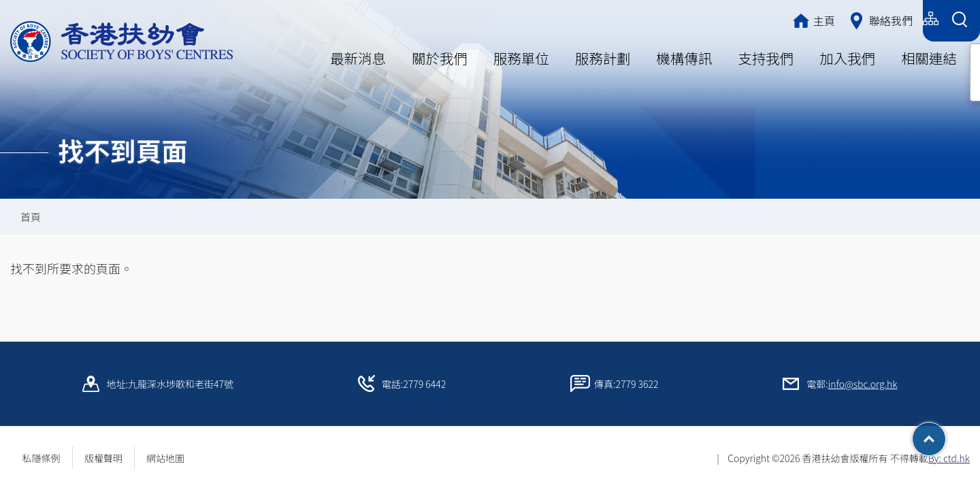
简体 (851, 19)
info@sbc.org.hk (863, 384)
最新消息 (358, 58)
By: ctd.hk (949, 458)
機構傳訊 (685, 58)
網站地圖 (170, 458)
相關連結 (929, 58)
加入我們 (847, 58)
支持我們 (766, 58)
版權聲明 (103, 458)
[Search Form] (959, 21)
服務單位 (521, 58)
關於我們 (440, 58)
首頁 (31, 217)
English (897, 19)
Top (946, 434)
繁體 (811, 19)
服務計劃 (603, 58)
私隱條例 (42, 458)
